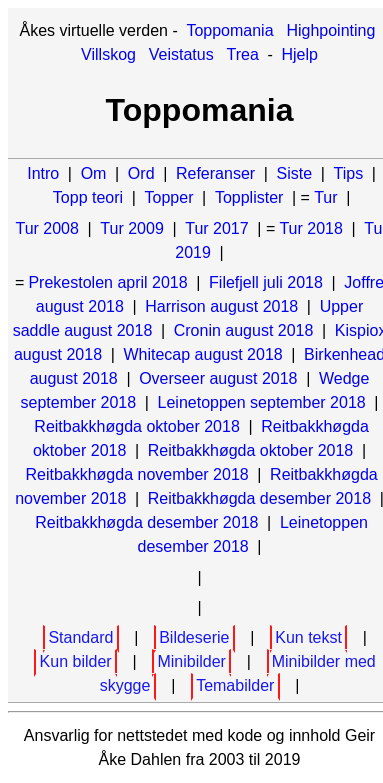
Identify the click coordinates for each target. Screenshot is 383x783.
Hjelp (299, 54)
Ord (141, 173)
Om (94, 173)
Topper (169, 197)
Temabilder (235, 685)
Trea (243, 54)
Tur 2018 (310, 228)
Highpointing (330, 30)
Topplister (249, 197)
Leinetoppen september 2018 (262, 402)
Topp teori (88, 197)
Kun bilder (76, 661)
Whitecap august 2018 (202, 354)
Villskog (108, 54)
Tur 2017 (216, 228)
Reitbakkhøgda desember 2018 (259, 498)
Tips (349, 173)
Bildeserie (194, 637)
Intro (43, 173)
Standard (80, 637)
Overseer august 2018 (218, 378)
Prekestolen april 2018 (107, 282)
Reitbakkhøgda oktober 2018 (136, 426)
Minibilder (191, 661)
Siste (295, 173)
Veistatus (181, 54)
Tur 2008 (46, 228)
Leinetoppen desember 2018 (253, 534)
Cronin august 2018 (244, 330)
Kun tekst (308, 637)
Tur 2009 (131, 228)
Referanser (215, 173)
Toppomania (229, 30)
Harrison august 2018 (221, 306)
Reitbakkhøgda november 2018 (136, 474)
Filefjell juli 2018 (266, 282)
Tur (325, 197)
